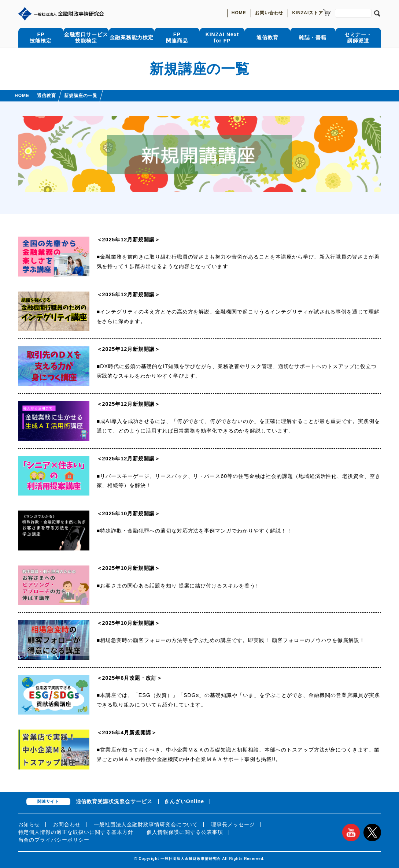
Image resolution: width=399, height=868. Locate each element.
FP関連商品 (177, 38)
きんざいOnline (184, 801)
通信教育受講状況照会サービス (114, 801)
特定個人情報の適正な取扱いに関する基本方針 (76, 832)
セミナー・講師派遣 (358, 38)
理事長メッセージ (233, 824)
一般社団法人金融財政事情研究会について (146, 824)
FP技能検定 (41, 38)
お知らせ (29, 824)
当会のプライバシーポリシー (54, 840)
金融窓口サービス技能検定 (86, 38)
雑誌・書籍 (313, 37)
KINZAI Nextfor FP (222, 38)
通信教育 (267, 37)
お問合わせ (67, 824)
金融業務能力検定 (132, 37)
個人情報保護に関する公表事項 (185, 832)
